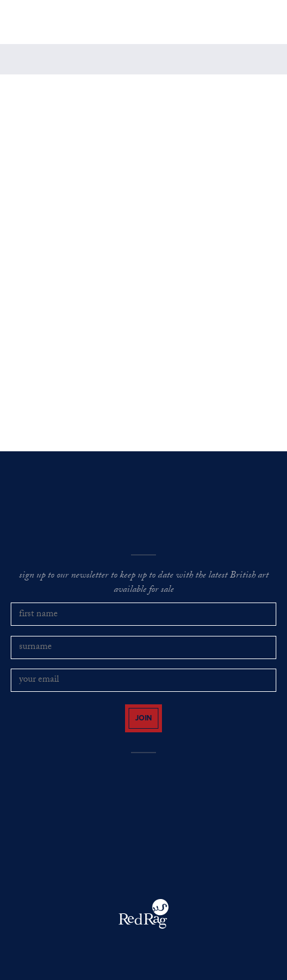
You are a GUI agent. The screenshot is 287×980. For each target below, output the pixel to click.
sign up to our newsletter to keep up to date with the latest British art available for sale (144, 584)
